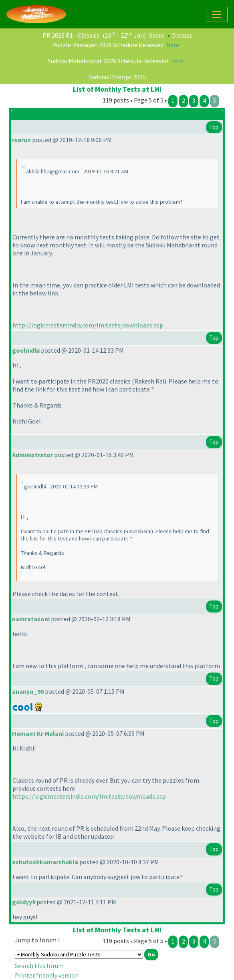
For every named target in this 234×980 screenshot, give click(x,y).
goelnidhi (26, 350)
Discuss (182, 35)
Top (214, 127)
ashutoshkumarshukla (45, 862)
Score (157, 35)
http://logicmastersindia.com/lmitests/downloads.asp (88, 325)
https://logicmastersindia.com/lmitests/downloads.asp (89, 796)
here (173, 45)
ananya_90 (28, 691)
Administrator (32, 455)
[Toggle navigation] (217, 14)
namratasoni (31, 619)
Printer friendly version (47, 975)
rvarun (21, 140)
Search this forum (39, 966)
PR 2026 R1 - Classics (71, 35)
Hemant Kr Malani (38, 733)
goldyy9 (24, 902)
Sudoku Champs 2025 (117, 77)
